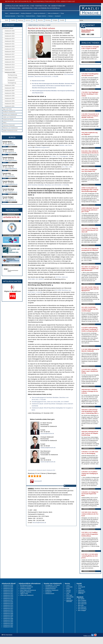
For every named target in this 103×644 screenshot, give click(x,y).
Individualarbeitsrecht (51, 587)
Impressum (81, 590)
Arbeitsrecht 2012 (10, 67)
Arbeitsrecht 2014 (10, 62)
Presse (62, 13)
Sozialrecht (48, 592)
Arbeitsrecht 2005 (10, 96)
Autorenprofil (36, 481)
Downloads (69, 587)
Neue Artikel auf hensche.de (28, 590)
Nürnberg (48, 20)
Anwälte (62, 20)
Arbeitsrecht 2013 (10, 65)
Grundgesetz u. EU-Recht (52, 585)
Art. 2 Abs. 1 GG (67, 167)
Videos (4, 122)
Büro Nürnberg (82, 609)
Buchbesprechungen (26, 585)
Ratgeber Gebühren (42, 16)
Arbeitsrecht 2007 (10, 91)
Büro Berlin (81, 599)
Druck (68, 589)
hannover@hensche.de (11, 168)
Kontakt (68, 592)
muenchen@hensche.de (11, 184)
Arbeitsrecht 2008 (10, 88)
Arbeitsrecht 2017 (10, 54)
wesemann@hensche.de (48, 462)
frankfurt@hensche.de (11, 153)
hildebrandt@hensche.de (48, 448)
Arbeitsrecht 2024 (10, 36)
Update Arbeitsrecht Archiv (10, 131)
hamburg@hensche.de (11, 161)
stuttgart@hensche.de (11, 200)
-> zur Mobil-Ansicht (9, 25)
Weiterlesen (86, 62)
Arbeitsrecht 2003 (10, 101)
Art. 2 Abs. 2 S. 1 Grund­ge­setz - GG (61, 156)
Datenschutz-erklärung (82, 593)
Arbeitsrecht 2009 (10, 85)
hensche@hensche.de (47, 433)
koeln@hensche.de (10, 176)
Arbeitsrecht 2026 (10, 31)
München (40, 20)
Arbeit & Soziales (13, 78)
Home (7, 13)
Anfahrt (4, 147)
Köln (34, 20)
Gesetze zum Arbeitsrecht (40, 13)
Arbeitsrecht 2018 (10, 52)
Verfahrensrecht (50, 594)
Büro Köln (81, 605)
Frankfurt (13, 20)
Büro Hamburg (82, 602)
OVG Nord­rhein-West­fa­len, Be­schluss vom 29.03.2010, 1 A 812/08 (48, 185)
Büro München (82, 607)
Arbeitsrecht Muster (30, 16)
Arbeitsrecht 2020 (10, 46)
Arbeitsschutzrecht (50, 589)
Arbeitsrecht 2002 (10, 104)
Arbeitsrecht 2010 (10, 72)
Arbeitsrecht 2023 (10, 39)
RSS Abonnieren (70, 486)
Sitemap (69, 599)
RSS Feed (69, 595)
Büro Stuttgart (82, 610)
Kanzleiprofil (58, 16)
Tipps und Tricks (7, 109)
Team (80, 589)
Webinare (51, 16)
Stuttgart (55, 20)
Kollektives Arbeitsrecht (52, 590)
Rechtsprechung (12, 75)
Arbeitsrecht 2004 (10, 98)
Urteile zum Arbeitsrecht (53, 13)
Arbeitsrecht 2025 (10, 33)
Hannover (28, 20)
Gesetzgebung (12, 83)
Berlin (7, 20)
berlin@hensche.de (10, 145)
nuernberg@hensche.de (11, 192)
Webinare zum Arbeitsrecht (10, 128)
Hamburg (20, 20)
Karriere (69, 590)
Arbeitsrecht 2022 (10, 41)
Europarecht (11, 80)
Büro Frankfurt (82, 600)
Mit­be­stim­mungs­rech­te (42, 147)
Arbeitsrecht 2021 (10, 44)
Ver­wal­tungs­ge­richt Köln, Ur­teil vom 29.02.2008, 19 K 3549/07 (50, 402)
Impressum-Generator (10, 16)
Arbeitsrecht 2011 (10, 70)
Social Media (70, 597)
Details (10, 147)
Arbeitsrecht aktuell (14, 13)
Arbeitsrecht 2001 (10, 106)
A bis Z (68, 585)
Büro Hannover (82, 604)
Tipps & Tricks (21, 16)
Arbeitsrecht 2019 (10, 49)
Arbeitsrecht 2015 (10, 59)
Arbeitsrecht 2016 (10, 57)
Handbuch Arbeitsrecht (26, 13)
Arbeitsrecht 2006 (10, 93)
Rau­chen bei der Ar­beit (38, 81)
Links (68, 594)
